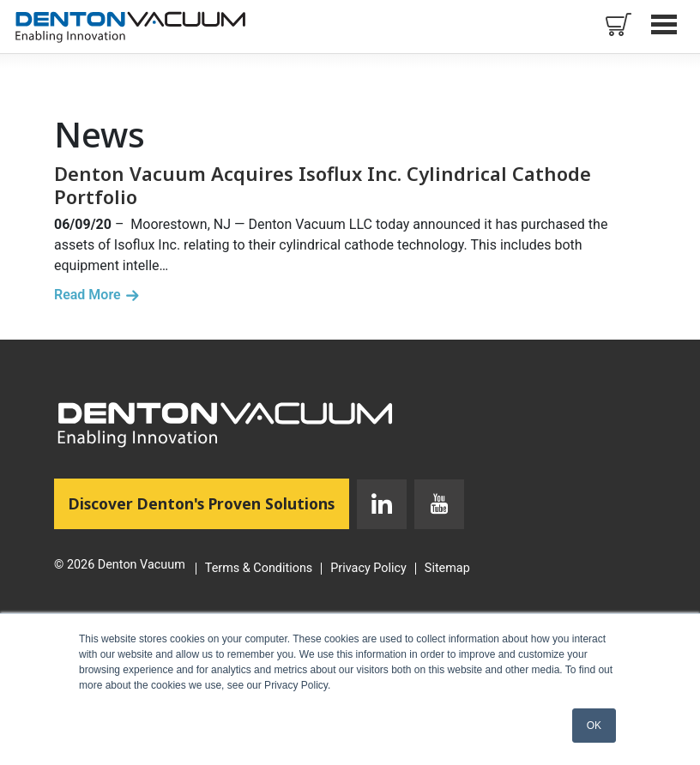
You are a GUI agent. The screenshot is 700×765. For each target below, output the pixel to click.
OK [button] (594, 726)
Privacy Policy (368, 569)
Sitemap (447, 569)
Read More (87, 295)
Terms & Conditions (259, 569)
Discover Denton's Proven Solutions (209, 503)
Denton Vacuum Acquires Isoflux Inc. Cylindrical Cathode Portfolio (323, 184)
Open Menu (666, 24)
